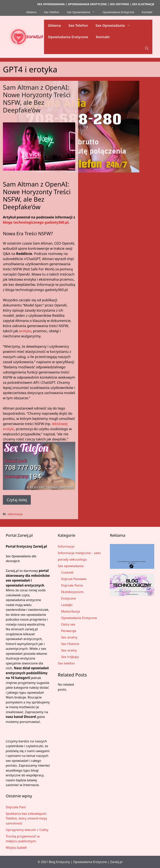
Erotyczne (68, 598)
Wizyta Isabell (16, 847)
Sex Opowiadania (83, 12)
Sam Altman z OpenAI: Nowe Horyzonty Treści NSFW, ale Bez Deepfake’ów (37, 99)
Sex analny (69, 637)
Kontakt (147, 12)
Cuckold (67, 572)
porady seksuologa (72, 559)
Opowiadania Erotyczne (118, 12)
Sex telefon (66, 663)
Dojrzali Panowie (74, 579)
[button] (147, 48)
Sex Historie (70, 644)
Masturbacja (71, 611)
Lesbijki (67, 605)
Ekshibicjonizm (72, 592)
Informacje (15, 514)
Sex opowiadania (71, 566)
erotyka (25, 331)
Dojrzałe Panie (72, 585)
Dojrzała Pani (16, 807)
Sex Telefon (52, 12)
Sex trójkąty (70, 657)
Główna (31, 12)
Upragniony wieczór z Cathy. (27, 830)
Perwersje (69, 631)
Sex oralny (69, 650)
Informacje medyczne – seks (79, 553)
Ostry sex (68, 624)
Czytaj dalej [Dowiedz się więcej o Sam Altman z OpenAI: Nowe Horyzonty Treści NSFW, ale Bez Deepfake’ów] (17, 500)
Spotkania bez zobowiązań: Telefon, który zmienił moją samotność (26, 818)
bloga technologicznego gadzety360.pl (36, 222)
